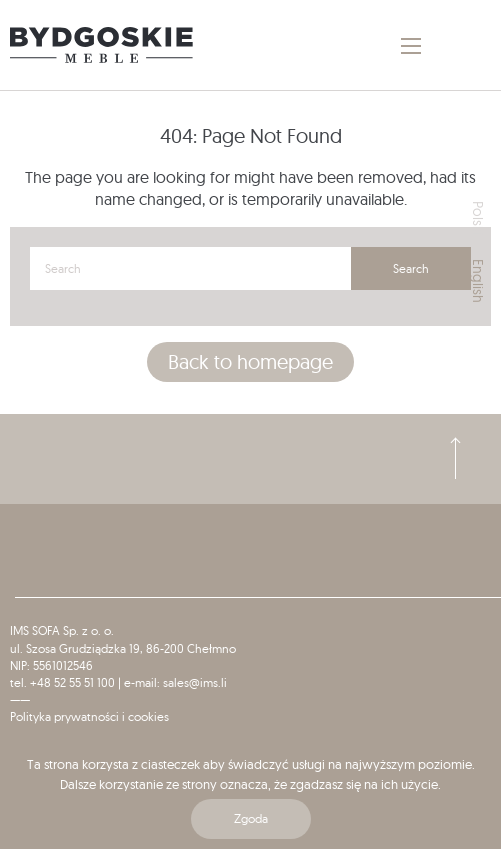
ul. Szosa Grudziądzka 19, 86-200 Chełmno (123, 648)
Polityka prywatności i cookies (89, 716)
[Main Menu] (411, 46)
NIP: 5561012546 (51, 665)
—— (20, 699)
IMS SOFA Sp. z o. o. (62, 630)
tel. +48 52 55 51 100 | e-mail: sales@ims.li (118, 682)
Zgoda (251, 818)
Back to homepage (250, 361)
